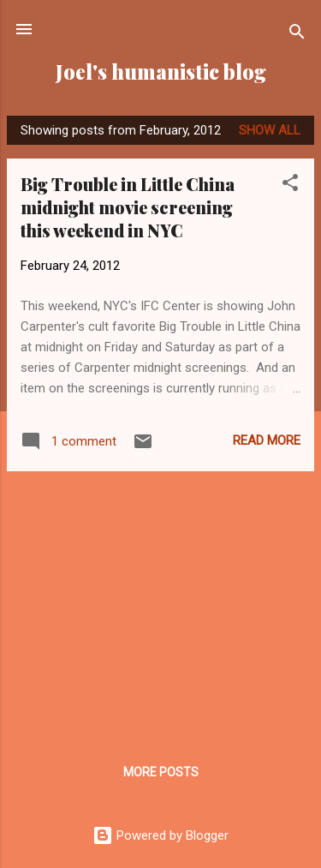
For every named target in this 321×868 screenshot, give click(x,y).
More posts (161, 772)
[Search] (297, 35)
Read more (267, 440)
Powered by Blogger (160, 835)
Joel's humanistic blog (161, 72)
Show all (270, 130)
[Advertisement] (160, 605)
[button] (290, 186)
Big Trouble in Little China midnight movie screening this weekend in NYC (128, 207)
